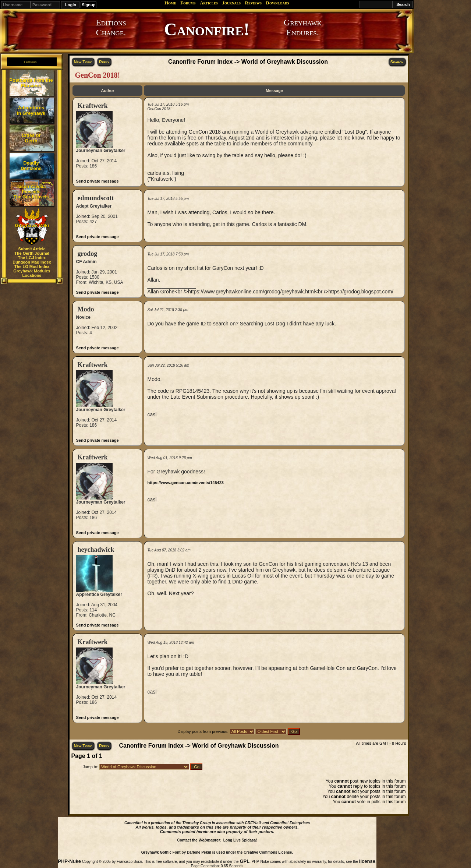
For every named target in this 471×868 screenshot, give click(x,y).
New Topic (83, 62)
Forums (188, 3)
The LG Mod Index (32, 267)
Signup (88, 5)
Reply (104, 62)
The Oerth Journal (32, 253)
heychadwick (96, 550)
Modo (86, 309)
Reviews (253, 3)
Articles (209, 3)
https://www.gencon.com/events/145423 (185, 483)
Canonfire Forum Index (200, 62)
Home (170, 3)
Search (397, 62)
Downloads (278, 3)
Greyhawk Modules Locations (32, 273)
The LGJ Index (32, 258)
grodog (87, 254)
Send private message (97, 181)
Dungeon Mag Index (32, 262)
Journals (231, 3)
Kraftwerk (92, 106)
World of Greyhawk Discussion (285, 62)
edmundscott (95, 198)
